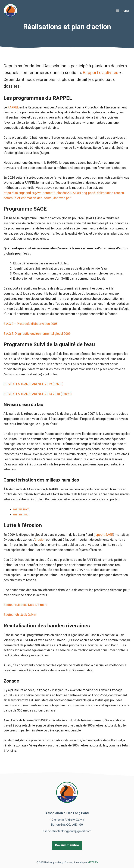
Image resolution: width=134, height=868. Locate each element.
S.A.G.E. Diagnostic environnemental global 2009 (37, 334)
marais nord (21, 509)
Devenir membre (67, 845)
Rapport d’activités (101, 73)
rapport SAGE (104, 535)
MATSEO (93, 863)
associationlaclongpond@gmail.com (67, 831)
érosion (40, 540)
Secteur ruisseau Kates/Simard (25, 605)
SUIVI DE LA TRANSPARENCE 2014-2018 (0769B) (38, 394)
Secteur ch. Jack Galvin (20, 615)
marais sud (21, 514)
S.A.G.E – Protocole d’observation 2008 (31, 324)
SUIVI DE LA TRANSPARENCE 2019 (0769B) (34, 384)
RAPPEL (13, 107)
